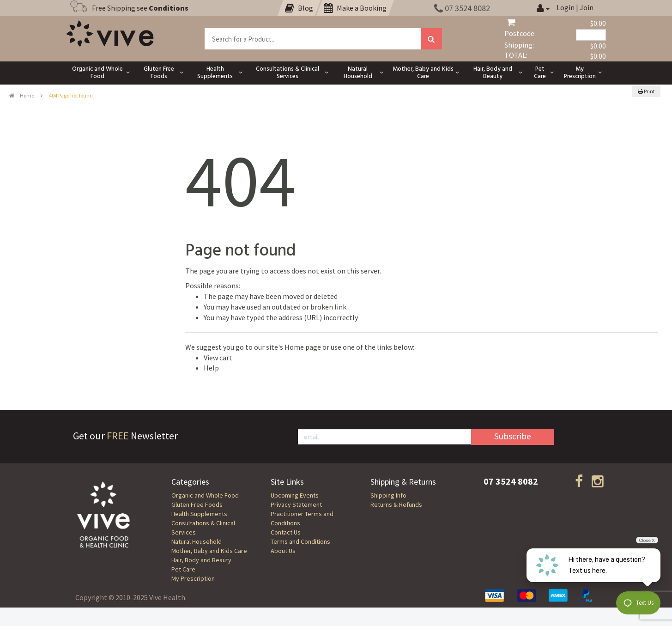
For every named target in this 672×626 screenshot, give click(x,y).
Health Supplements (199, 514)
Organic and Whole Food (205, 495)
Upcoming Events (295, 495)
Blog (299, 8)
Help (211, 368)
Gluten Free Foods (197, 504)
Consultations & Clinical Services (203, 528)
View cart (218, 358)
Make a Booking (355, 8)
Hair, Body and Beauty (201, 560)
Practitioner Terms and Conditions (302, 518)
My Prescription (193, 578)
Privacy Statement (296, 504)
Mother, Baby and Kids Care (209, 551)
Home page (303, 347)
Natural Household (197, 541)
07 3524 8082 (462, 8)
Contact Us (286, 532)
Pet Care (183, 569)
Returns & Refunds (396, 504)
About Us (283, 551)
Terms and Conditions (300, 541)
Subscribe (513, 436)
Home (22, 95)
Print (646, 91)
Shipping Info (388, 495)
